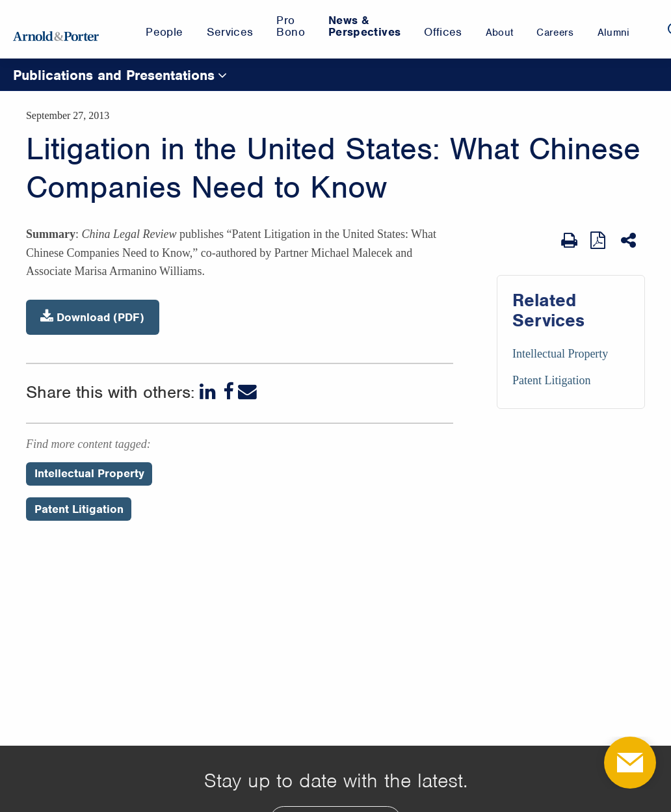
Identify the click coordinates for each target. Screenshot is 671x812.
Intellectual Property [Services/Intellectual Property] (560, 354)
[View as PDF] (599, 240)
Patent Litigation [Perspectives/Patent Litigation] (79, 509)
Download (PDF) (92, 317)
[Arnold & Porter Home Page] (56, 29)
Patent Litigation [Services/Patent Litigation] (551, 380)
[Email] (247, 392)
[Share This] (630, 241)
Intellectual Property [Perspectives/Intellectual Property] (89, 473)
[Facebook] (228, 392)
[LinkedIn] (209, 392)
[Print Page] (569, 241)
